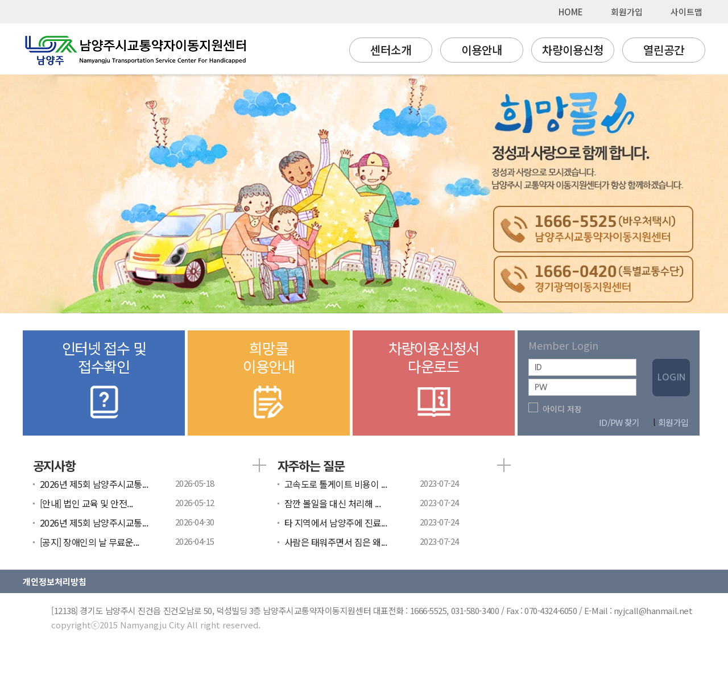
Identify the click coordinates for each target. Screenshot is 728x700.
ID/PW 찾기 (619, 422)
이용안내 (482, 50)
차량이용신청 (573, 50)
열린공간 (664, 50)
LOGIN (671, 377)
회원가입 (627, 12)
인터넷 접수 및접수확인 (104, 380)
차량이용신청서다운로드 (434, 380)
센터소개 (391, 50)
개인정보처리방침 (55, 581)
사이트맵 (686, 12)
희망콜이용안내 (269, 380)
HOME (571, 12)
